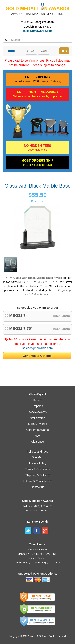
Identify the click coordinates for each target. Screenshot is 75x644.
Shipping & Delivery (37, 475)
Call (44, 51)
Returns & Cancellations (37, 481)
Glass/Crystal (37, 394)
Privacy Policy (37, 463)
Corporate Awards (38, 430)
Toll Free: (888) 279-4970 (38, 506)
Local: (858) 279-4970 (37, 510)
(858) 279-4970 (42, 27)
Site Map (37, 457)
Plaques (37, 400)
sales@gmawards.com (37, 31)
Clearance (38, 442)
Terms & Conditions (37, 469)
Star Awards (37, 418)
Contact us (37, 487)
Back (31, 51)
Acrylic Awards (37, 412)
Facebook (37, 531)
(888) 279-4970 (44, 22)
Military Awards (38, 424)
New (37, 436)
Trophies (38, 406)
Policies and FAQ (37, 452)
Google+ (45, 531)
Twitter (28, 531)
